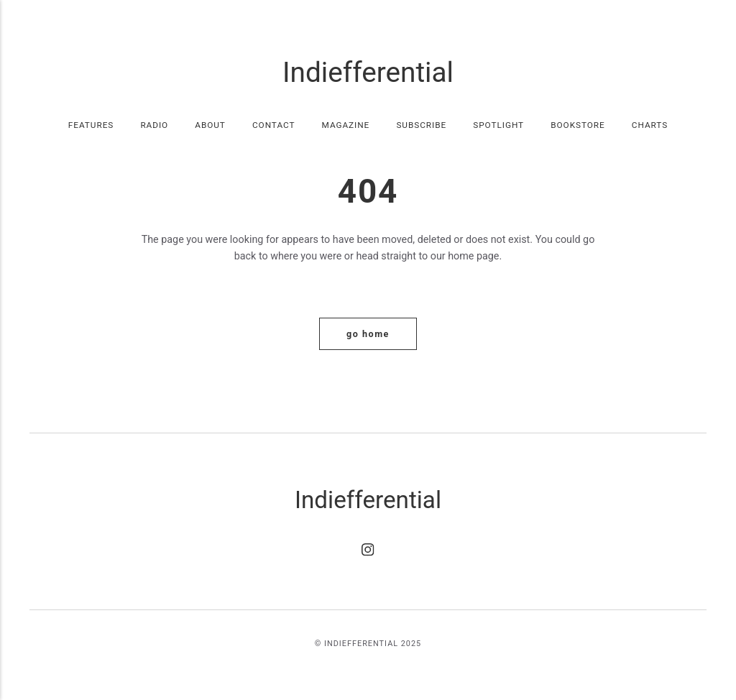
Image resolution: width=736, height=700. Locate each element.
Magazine (346, 125)
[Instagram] (368, 553)
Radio (154, 125)
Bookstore (578, 125)
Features (91, 125)
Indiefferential (368, 72)
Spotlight (498, 125)
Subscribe (421, 125)
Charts (650, 125)
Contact (273, 125)
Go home (368, 334)
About (210, 125)
